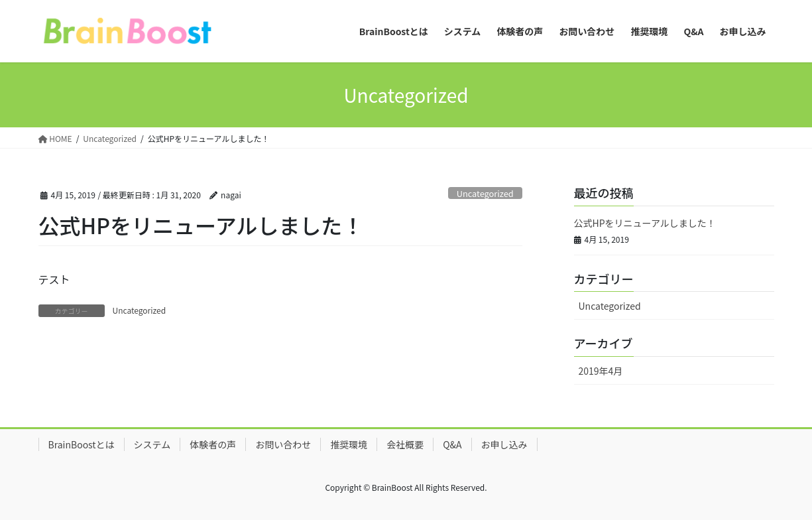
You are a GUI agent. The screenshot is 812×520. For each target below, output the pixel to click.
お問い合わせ (283, 444)
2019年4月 (601, 371)
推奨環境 (349, 444)
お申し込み (504, 444)
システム (152, 444)
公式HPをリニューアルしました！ (645, 223)
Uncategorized (485, 193)
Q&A (452, 444)
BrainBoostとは (82, 444)
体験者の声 (213, 444)
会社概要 (405, 444)
